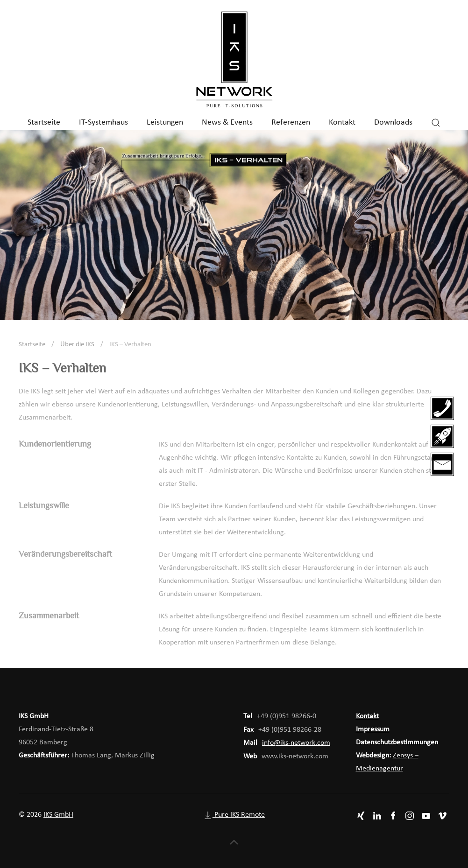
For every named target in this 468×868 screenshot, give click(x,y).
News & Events (227, 122)
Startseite (44, 122)
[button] (436, 123)
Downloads (393, 122)
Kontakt (342, 122)
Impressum (373, 729)
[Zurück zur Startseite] (234, 60)
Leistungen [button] (165, 122)
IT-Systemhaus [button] (103, 122)
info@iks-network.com (296, 743)
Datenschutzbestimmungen (397, 742)
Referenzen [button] (291, 122)
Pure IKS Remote (234, 815)
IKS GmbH (58, 815)
